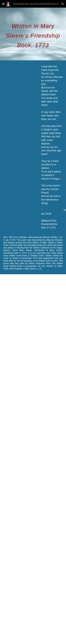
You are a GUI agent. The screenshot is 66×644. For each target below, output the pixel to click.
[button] (3, 4)
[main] (33, 34)
